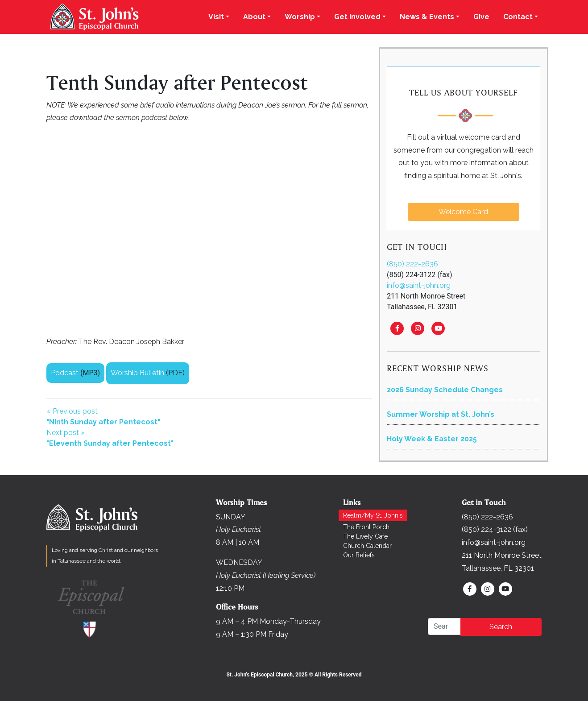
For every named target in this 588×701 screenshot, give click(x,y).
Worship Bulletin (137, 373)
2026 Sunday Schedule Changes (445, 390)
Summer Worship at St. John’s (441, 414)
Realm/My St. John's (373, 515)
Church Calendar (367, 546)
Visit (216, 17)
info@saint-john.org (419, 285)
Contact (518, 17)
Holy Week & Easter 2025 (432, 439)
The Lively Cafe (365, 536)
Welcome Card (463, 212)
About (254, 17)
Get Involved (357, 17)
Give (481, 17)
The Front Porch (366, 527)
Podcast (65, 373)
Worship (300, 17)
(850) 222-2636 (412, 264)
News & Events (427, 17)
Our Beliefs (359, 555)
